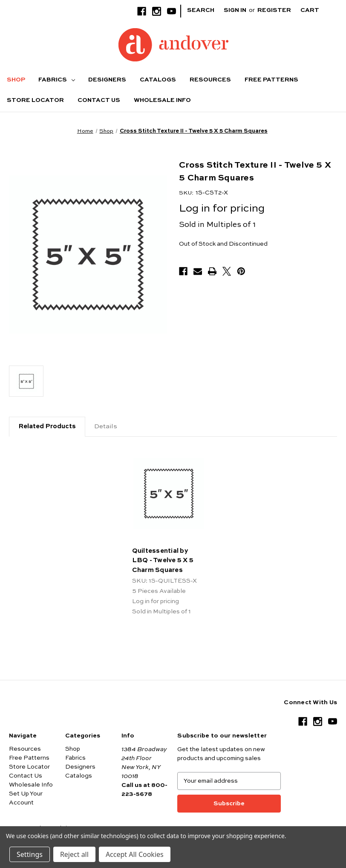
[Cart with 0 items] (316, 10)
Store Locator (35, 100)
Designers (107, 80)
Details (106, 426)
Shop (16, 80)
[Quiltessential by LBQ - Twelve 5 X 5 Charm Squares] (169, 494)
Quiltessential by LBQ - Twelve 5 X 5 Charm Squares (163, 560)
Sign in (235, 10)
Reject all (74, 854)
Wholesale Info (162, 100)
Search (201, 10)
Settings (30, 854)
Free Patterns (271, 80)
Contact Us (99, 100)
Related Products (47, 426)
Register (274, 10)
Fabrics (57, 80)
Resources (210, 80)
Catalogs (158, 80)
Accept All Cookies (135, 854)
